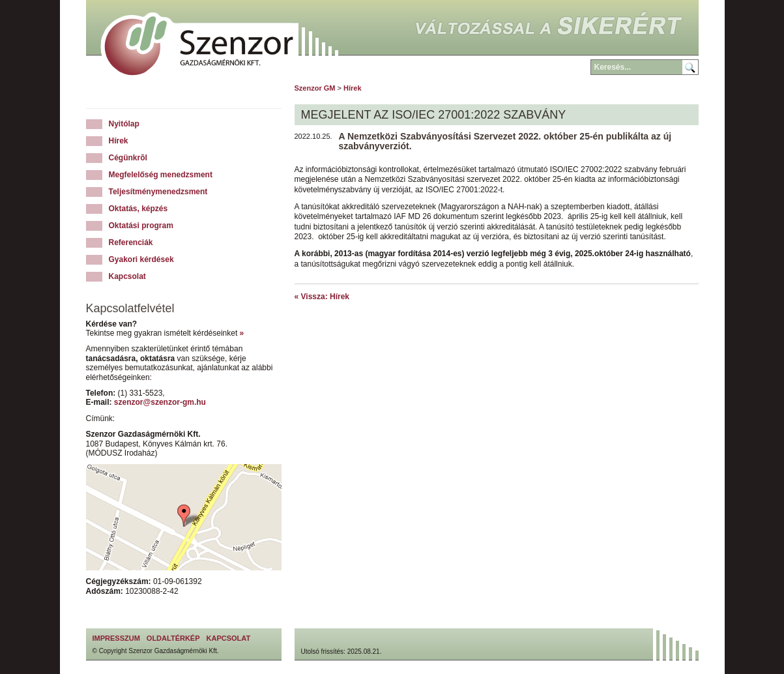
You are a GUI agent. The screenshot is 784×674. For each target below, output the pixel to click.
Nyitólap (124, 124)
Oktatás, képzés (138, 209)
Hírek (119, 141)
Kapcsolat (127, 276)
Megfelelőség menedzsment (161, 175)
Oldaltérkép (173, 638)
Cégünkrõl (128, 158)
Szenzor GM (315, 88)
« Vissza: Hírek (322, 297)
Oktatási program (141, 226)
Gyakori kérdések (141, 259)
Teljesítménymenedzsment (158, 192)
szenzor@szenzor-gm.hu (160, 402)
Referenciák (131, 242)
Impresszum (116, 638)
